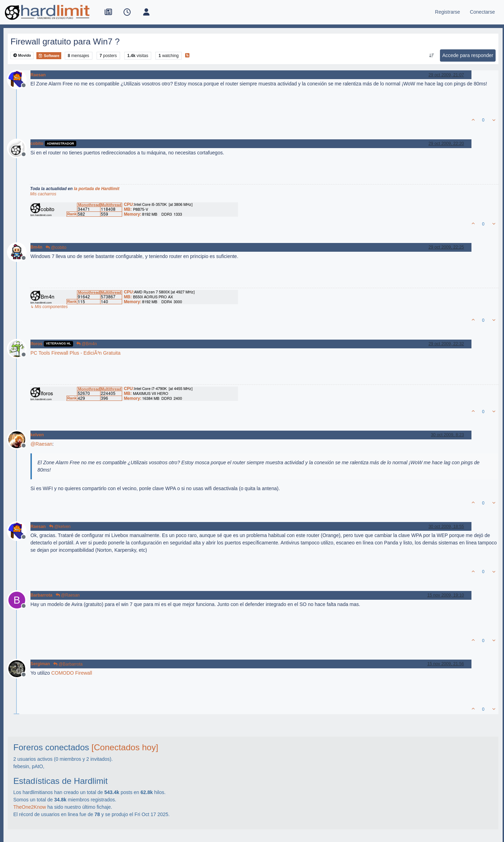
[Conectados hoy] (125, 747)
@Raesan (68, 595)
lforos (36, 344)
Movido (22, 55)
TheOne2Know (30, 807)
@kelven (60, 527)
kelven (37, 435)
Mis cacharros (43, 194)
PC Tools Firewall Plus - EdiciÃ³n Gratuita (75, 353)
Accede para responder (468, 55)
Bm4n (36, 247)
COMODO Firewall (72, 673)
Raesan (38, 75)
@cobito (56, 248)
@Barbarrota (68, 664)
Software (49, 56)
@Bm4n (87, 344)
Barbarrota (41, 595)
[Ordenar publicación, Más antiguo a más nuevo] (431, 56)
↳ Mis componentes (49, 307)
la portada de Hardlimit (97, 189)
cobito (37, 144)
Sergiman (40, 664)
